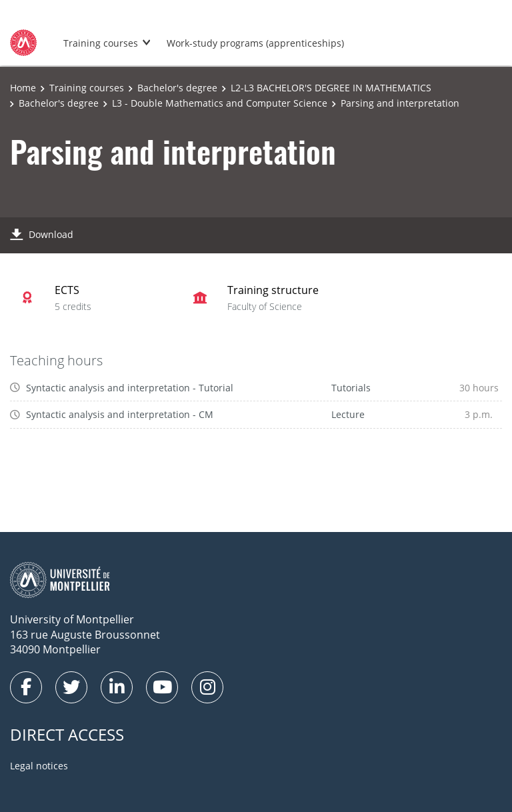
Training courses (101, 43)
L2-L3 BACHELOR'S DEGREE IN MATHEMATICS (331, 88)
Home (23, 88)
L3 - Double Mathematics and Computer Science (220, 103)
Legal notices (39, 766)
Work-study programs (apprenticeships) (255, 43)
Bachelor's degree (177, 88)
